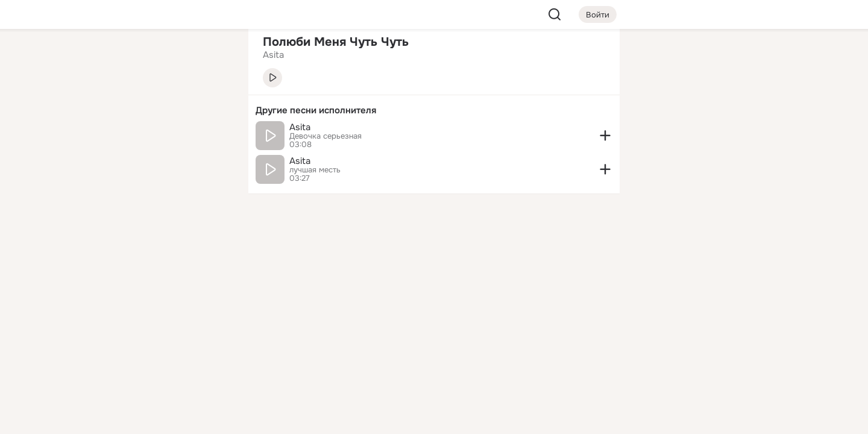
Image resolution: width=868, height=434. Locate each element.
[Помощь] (106, 217)
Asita (300, 127)
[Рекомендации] (159, 217)
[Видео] (212, 111)
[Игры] (212, 164)
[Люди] (159, 111)
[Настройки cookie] (159, 418)
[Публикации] (106, 111)
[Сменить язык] (159, 367)
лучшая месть (315, 170)
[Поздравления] (159, 164)
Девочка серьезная (325, 136)
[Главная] (106, 58)
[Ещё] (159, 341)
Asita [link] (273, 55)
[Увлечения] (159, 58)
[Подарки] (106, 164)
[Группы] (212, 58)
